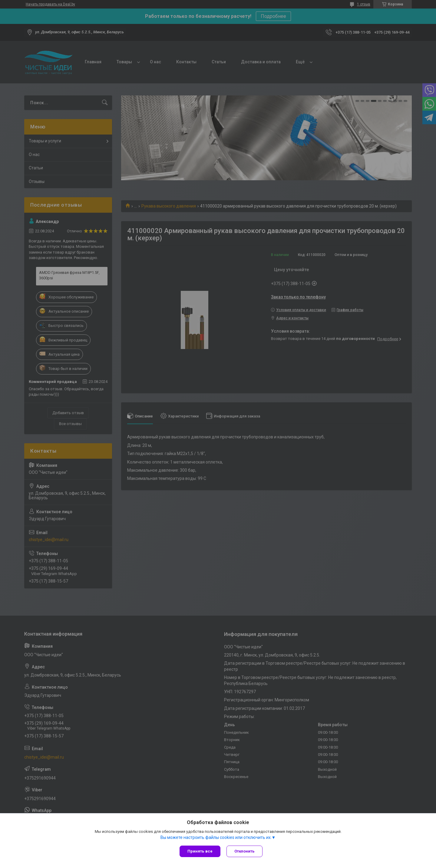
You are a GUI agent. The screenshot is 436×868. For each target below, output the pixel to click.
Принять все (200, 851)
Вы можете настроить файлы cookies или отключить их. (216, 837)
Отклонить (244, 851)
